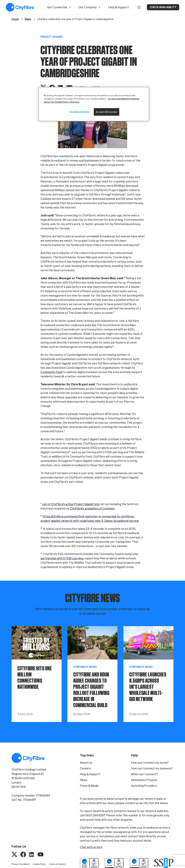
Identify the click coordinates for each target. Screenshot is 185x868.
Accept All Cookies (107, 112)
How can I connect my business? (152, 768)
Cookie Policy (39, 864)
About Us (86, 763)
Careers (85, 768)
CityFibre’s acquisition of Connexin (92, 508)
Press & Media (89, 786)
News (84, 780)
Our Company (90, 7)
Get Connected (59, 7)
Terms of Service (57, 864)
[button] (139, 7)
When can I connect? (144, 774)
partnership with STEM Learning (62, 558)
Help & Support (118, 7)
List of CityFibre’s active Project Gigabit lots (71, 504)
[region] (94, 104)
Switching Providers (144, 786)
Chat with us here (91, 847)
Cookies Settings (80, 112)
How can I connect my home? (150, 763)
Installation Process (144, 780)
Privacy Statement (21, 864)
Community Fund (51, 372)
